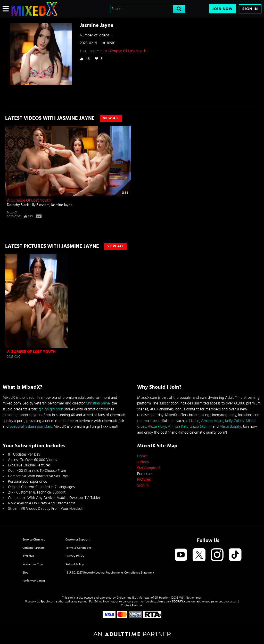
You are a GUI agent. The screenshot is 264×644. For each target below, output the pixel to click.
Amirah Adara (212, 421)
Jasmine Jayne (62, 205)
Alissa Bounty (230, 427)
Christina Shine (98, 403)
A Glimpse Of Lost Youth (125, 51)
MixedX (12, 212)
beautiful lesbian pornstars (31, 427)
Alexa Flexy (157, 427)
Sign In (250, 9)
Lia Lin (194, 421)
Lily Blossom (40, 205)
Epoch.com (48, 601)
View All (111, 118)
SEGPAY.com (181, 601)
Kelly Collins (234, 421)
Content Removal (132, 605)
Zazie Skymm (201, 427)
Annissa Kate (178, 427)
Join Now (222, 9)
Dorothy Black (18, 205)
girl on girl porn (51, 409)
